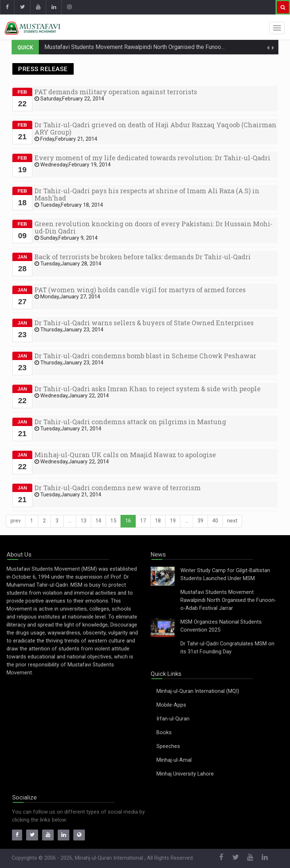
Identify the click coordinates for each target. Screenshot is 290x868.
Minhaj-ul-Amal (174, 760)
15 (113, 521)
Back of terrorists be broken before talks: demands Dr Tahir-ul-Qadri (143, 257)
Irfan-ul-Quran (173, 719)
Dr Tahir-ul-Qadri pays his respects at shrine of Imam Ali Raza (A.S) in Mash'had (147, 194)
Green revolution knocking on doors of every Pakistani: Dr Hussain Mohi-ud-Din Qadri (154, 227)
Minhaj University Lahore (185, 774)
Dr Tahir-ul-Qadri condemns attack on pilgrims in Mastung (130, 422)
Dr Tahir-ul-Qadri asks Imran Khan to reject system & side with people (148, 389)
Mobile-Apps (171, 705)
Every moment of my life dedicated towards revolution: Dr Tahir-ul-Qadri (152, 158)
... (70, 521)
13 (83, 521)
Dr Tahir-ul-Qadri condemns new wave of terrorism (118, 488)
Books (164, 733)
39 (200, 521)
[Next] (232, 521)
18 (158, 521)
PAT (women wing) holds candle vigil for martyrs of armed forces (140, 290)
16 (128, 521)
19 (173, 521)
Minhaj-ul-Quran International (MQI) (198, 691)
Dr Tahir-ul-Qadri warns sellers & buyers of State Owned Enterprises (144, 323)
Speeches (168, 746)
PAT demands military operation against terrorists (116, 92)
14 (98, 521)
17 (143, 521)
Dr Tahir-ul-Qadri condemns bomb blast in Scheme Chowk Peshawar (145, 356)
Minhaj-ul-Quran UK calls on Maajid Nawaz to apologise (125, 455)
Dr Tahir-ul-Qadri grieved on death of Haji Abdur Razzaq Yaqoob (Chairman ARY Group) (156, 128)
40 (215, 521)
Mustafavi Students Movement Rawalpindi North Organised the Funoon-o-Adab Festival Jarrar (163, 47)
